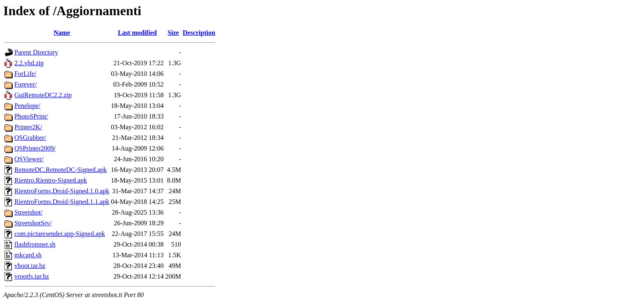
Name (62, 33)
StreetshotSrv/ (33, 223)
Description (199, 33)
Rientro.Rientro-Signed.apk (51, 180)
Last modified (137, 33)
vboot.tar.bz (30, 266)
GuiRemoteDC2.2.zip (43, 95)
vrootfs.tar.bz (32, 276)
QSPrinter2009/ (35, 148)
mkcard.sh (28, 255)
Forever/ (25, 84)
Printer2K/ (28, 127)
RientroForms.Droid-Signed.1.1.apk (62, 202)
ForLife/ (25, 74)
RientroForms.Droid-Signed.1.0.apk (62, 191)
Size (173, 33)
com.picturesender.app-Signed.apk (60, 234)
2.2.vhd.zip (29, 63)
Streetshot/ (28, 212)
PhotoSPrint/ (31, 116)
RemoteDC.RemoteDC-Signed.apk (61, 170)
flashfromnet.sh (35, 244)
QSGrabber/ (30, 138)
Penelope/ (27, 106)
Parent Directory (36, 52)
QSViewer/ (29, 159)
